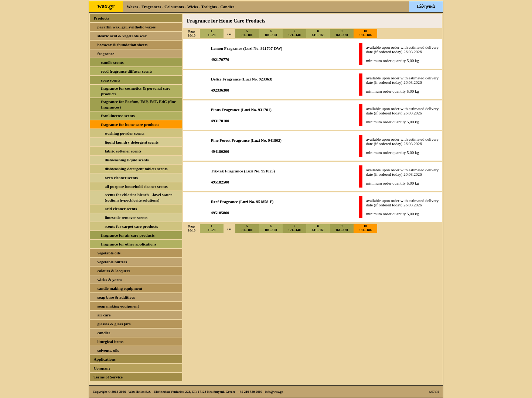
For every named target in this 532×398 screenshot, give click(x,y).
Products (101, 18)
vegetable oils (109, 253)
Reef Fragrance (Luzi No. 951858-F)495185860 (242, 207)
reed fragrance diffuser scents (127, 71)
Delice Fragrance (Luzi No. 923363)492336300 (242, 85)
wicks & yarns (110, 279)
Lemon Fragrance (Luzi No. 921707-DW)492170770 (247, 54)
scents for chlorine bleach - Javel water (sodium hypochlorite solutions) (138, 197)
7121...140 (294, 33)
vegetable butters (112, 262)
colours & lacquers (114, 271)
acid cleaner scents (121, 209)
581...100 (247, 33)
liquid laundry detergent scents (132, 142)
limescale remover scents (126, 217)
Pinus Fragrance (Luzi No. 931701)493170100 (241, 115)
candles (104, 333)
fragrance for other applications (129, 244)
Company (102, 368)
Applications (104, 359)
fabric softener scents (123, 151)
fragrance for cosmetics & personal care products (135, 91)
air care (104, 315)
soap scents (110, 80)
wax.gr (106, 6)
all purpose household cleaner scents (136, 186)
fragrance (106, 54)
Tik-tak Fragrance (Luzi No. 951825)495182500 (243, 176)
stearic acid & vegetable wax (122, 36)
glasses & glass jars (114, 324)
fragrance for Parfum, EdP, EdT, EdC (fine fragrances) (138, 104)
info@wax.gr (274, 392)
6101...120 (271, 33)
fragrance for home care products (130, 124)
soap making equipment (118, 306)
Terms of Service (108, 377)
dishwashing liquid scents (127, 160)
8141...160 (318, 33)
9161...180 (342, 33)
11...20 (212, 33)
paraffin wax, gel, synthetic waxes (126, 27)
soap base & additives (116, 297)
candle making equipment (120, 288)
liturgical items (110, 342)
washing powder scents (124, 133)
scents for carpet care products (131, 226)
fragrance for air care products (128, 235)
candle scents (112, 62)
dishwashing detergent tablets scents (136, 169)
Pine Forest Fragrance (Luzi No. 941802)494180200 (246, 146)
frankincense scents (118, 116)
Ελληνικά (426, 6)
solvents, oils (108, 350)
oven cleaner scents (121, 178)
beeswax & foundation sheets (122, 45)
